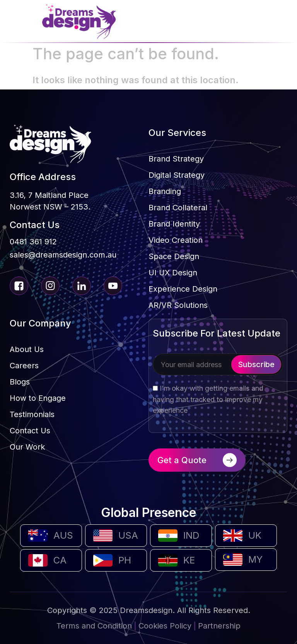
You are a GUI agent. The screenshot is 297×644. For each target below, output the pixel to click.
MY (255, 559)
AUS (63, 535)
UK (255, 535)
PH (125, 560)
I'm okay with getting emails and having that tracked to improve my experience (208, 399)
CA (60, 560)
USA (128, 535)
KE (189, 560)
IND (191, 535)
